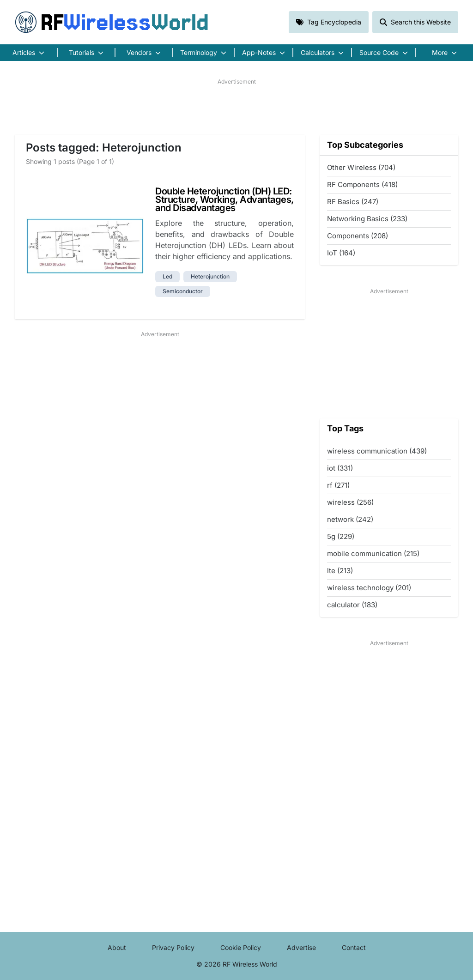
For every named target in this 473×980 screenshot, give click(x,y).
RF (112, 22)
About (117, 947)
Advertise (301, 947)
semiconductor (183, 291)
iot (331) (340, 468)
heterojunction (210, 276)
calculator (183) (352, 605)
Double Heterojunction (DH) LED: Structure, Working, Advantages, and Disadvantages (224, 200)
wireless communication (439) (377, 451)
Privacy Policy (173, 947)
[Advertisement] (236, 107)
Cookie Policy (241, 947)
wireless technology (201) (369, 588)
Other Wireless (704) (361, 167)
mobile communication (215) (373, 554)
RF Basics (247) (353, 202)
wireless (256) (350, 502)
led (167, 276)
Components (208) (358, 236)
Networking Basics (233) (367, 219)
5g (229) (341, 536)
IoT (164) (341, 253)
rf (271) (338, 485)
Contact (354, 947)
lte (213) (340, 571)
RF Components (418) (362, 185)
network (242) (350, 519)
